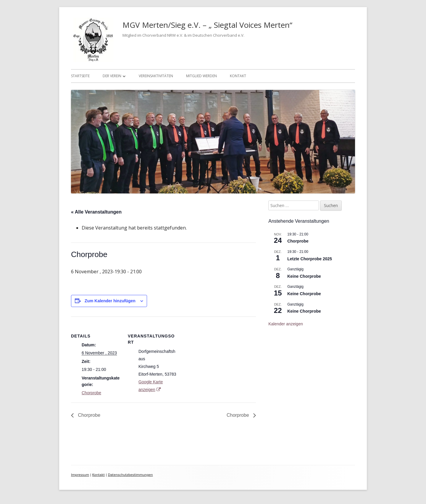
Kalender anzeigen (286, 324)
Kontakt (238, 76)
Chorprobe (91, 393)
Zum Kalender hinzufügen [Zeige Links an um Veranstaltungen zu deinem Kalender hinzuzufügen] (110, 301)
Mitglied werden (201, 76)
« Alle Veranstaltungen (96, 212)
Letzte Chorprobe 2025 (310, 259)
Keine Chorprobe (304, 276)
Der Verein (112, 76)
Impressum (80, 475)
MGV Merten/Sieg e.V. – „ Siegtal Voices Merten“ (207, 25)
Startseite (80, 76)
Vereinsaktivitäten (156, 76)
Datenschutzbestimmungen (130, 475)
